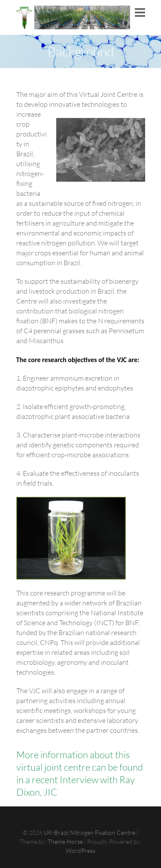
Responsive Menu (140, 13)
